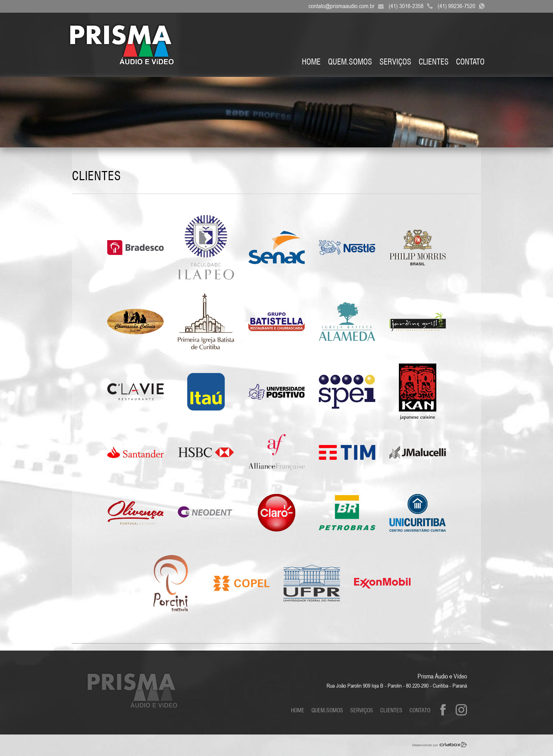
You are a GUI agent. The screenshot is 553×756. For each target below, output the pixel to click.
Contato (470, 62)
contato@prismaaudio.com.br (348, 6)
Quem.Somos (350, 62)
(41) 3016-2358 (412, 6)
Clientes (434, 62)
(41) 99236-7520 (463, 6)
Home (311, 62)
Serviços (395, 62)
